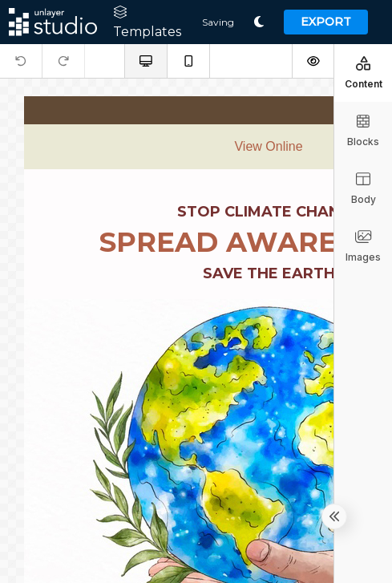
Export (326, 22)
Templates (147, 22)
